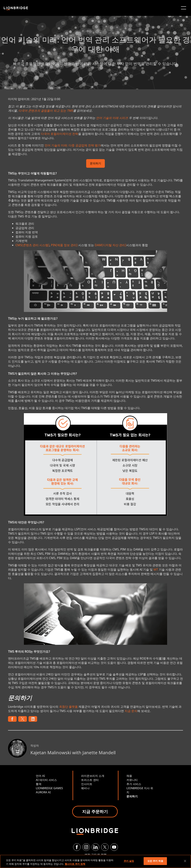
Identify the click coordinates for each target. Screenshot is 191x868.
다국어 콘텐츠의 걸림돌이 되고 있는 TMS (46, 111)
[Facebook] (77, 847)
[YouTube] (114, 847)
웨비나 (85, 788)
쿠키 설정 (129, 861)
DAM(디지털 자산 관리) (111, 245)
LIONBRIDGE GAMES (49, 788)
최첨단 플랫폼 (68, 707)
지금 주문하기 (95, 811)
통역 (39, 784)
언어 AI (40, 776)
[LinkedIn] (95, 847)
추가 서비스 (134, 784)
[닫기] (185, 861)
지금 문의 (131, 711)
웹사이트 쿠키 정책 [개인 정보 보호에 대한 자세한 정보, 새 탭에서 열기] (75, 864)
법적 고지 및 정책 (96, 855)
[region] (95, 861)
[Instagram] (86, 847)
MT (156, 570)
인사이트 (87, 784)
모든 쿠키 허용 (155, 861)
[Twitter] (105, 847)
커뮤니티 (132, 780)
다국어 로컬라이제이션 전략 (60, 134)
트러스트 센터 (90, 780)
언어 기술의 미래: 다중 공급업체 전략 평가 (73, 145)
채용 (129, 776)
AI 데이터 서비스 (46, 780)
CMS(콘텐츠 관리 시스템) (32, 245)
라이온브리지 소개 (93, 776)
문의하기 (95, 164)
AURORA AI (43, 792)
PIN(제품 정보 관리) (64, 245)
